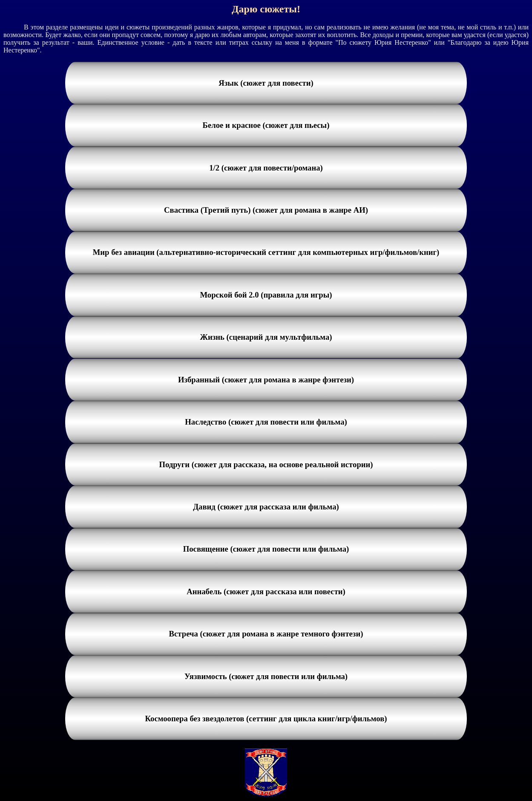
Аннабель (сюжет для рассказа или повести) (266, 591)
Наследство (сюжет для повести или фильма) (266, 422)
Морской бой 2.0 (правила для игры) (266, 295)
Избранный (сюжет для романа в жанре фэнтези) (266, 380)
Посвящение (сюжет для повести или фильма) (266, 549)
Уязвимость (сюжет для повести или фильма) (266, 676)
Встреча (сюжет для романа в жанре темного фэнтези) (266, 634)
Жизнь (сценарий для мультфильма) (266, 337)
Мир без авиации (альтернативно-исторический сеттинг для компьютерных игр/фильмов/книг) (266, 252)
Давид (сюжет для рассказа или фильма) (266, 507)
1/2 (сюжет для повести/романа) (266, 168)
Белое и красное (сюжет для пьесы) (266, 125)
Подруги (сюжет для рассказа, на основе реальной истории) (266, 464)
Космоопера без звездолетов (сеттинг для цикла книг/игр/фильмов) (266, 719)
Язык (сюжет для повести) (266, 83)
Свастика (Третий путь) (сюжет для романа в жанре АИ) (266, 210)
